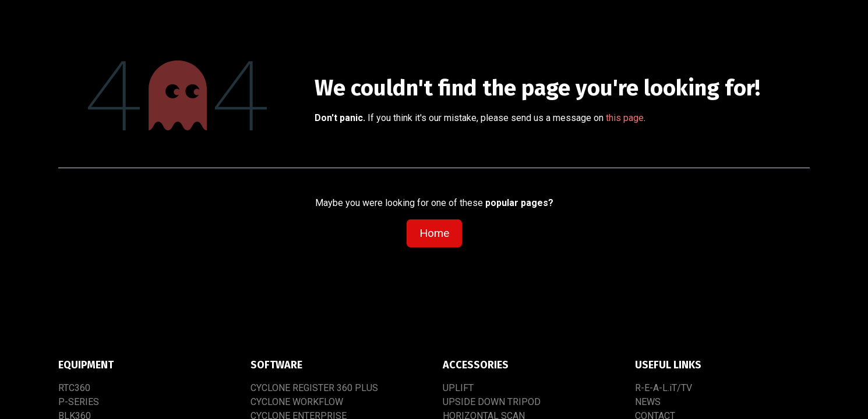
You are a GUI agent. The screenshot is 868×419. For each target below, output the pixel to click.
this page (625, 118)
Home (434, 233)
